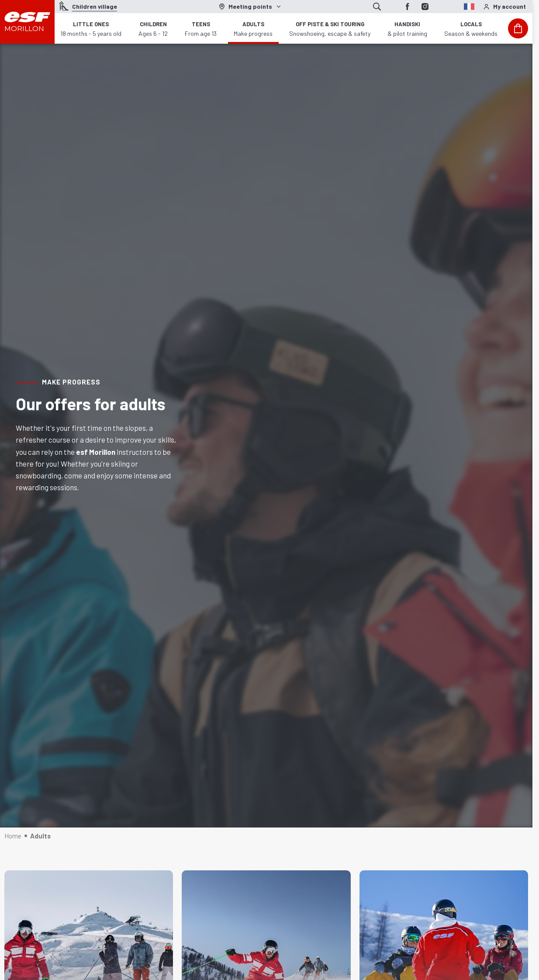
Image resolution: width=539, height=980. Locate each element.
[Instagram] (425, 7)
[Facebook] (408, 7)
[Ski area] (250, 7)
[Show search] (377, 7)
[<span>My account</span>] (504, 7)
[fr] (453, 5)
